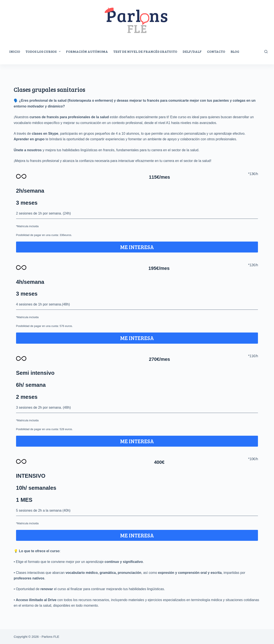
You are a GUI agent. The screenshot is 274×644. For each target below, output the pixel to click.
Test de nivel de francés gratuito (145, 51)
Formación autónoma (87, 51)
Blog (235, 51)
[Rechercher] (266, 52)
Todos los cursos (44, 51)
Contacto (216, 51)
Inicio (15, 51)
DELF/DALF (192, 51)
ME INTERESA (137, 247)
